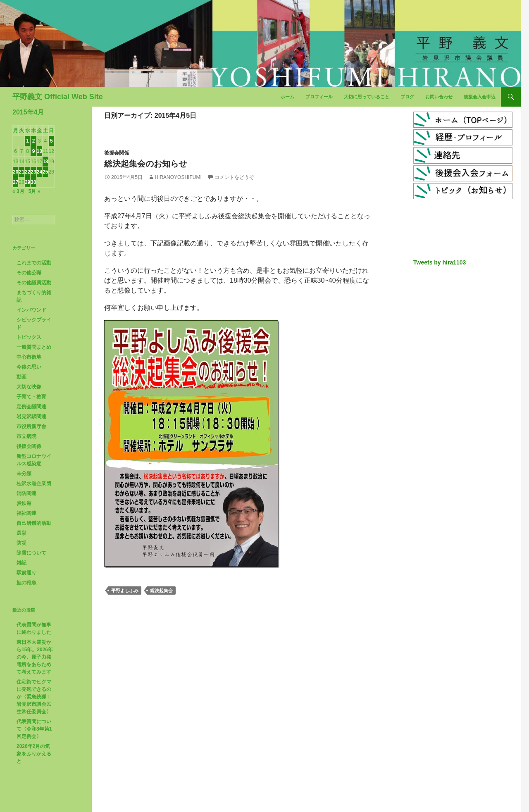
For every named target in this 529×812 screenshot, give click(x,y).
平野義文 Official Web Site (58, 97)
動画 (21, 377)
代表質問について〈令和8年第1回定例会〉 (34, 729)
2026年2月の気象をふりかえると (34, 754)
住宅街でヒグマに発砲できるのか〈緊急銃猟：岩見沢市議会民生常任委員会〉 (34, 697)
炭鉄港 (24, 503)
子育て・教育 (31, 397)
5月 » (35, 191)
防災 (21, 543)
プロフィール (319, 97)
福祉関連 (26, 513)
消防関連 (26, 493)
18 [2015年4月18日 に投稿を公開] (45, 162)
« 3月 (18, 191)
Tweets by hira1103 (440, 262)
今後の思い (29, 367)
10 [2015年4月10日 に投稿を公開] (39, 151)
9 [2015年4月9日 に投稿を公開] (34, 151)
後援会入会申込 (480, 97)
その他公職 (29, 273)
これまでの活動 (34, 263)
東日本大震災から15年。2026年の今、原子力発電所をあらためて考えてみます (35, 657)
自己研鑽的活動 (34, 523)
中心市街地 (29, 357)
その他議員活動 (34, 283)
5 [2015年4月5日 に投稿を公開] (51, 141)
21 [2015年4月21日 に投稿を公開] (21, 172)
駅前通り (26, 573)
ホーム (287, 97)
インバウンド (31, 310)
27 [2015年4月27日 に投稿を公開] (15, 182)
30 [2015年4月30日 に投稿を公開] (33, 182)
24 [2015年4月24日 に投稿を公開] (39, 172)
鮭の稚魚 (26, 583)
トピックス (29, 337)
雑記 (21, 563)
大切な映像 (29, 387)
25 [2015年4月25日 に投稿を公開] (45, 172)
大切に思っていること (367, 97)
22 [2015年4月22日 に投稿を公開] (27, 172)
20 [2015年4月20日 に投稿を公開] (15, 172)
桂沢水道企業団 (34, 483)
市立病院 (26, 436)
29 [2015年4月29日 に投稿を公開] (27, 182)
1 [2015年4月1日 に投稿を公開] (27, 141)
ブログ (407, 97)
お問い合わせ (439, 97)
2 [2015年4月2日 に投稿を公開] (34, 141)
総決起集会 (161, 591)
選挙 (21, 533)
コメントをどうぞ (234, 177)
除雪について (31, 553)
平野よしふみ (125, 591)
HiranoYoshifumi (178, 177)
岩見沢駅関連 (31, 417)
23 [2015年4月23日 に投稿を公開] (33, 172)
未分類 (24, 474)
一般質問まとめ (34, 347)
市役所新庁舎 (31, 426)
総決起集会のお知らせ (145, 164)
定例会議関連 (31, 407)
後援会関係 (117, 153)
